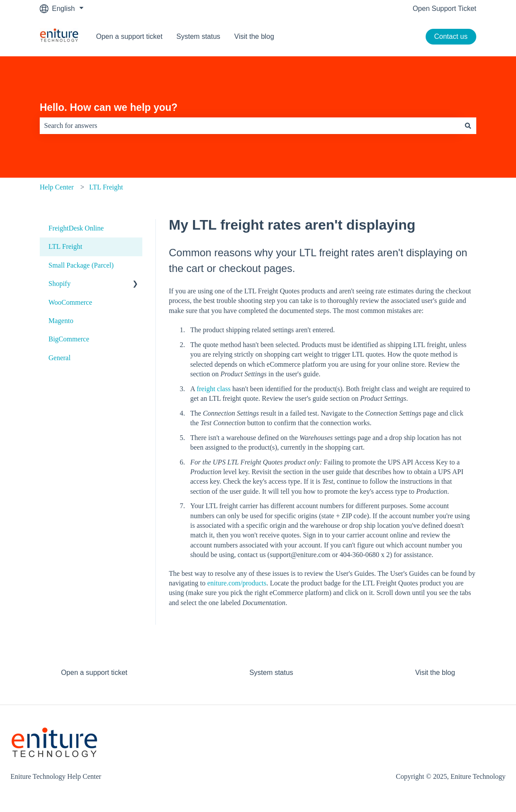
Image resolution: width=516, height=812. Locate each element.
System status (198, 36)
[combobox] (250, 126)
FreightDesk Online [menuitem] (76, 228)
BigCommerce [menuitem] (69, 339)
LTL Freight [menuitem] (65, 246)
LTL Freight (106, 187)
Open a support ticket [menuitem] (94, 673)
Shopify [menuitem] (60, 284)
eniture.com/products (237, 583)
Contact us (451, 36)
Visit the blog (254, 36)
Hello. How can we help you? (109, 107)
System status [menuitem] (271, 673)
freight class (213, 389)
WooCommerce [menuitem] (70, 302)
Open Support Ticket (444, 9)
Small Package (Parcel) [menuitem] (81, 265)
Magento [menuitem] (61, 321)
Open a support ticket (129, 36)
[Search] (468, 126)
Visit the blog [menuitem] (435, 673)
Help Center (57, 187)
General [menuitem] (60, 358)
